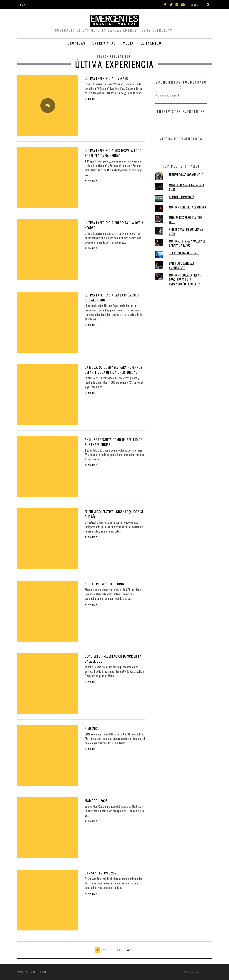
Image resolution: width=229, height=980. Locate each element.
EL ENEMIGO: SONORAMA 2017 (186, 175)
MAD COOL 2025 (96, 801)
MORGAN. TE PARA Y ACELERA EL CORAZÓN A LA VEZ (187, 243)
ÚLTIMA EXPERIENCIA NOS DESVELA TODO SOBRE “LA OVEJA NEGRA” (113, 153)
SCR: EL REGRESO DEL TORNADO (107, 584)
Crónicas (77, 43)
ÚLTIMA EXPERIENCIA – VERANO (107, 78)
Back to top (191, 972)
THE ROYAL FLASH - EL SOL (184, 253)
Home (24, 5)
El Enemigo (151, 43)
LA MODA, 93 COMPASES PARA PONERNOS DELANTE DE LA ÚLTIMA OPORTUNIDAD (114, 370)
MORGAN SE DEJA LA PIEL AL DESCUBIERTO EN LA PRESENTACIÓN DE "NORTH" (185, 280)
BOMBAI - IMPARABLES (182, 197)
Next (129, 950)
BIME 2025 (92, 728)
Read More (92, 99)
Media (128, 43)
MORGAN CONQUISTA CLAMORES (187, 207)
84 (119, 950)
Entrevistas (104, 43)
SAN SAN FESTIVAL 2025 (102, 873)
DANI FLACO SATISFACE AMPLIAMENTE (182, 266)
